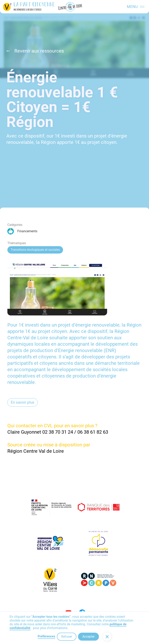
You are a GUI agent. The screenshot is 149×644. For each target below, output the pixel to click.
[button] (107, 637)
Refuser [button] (67, 637)
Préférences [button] (46, 636)
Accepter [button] (88, 637)
